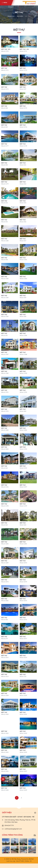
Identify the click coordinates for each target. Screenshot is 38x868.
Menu (5, 3)
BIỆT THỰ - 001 (6, 49)
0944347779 (9, 826)
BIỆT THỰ (28, 16)
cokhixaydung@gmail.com (13, 829)
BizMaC (31, 859)
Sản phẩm (20, 16)
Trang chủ (11, 16)
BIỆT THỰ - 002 (24, 49)
